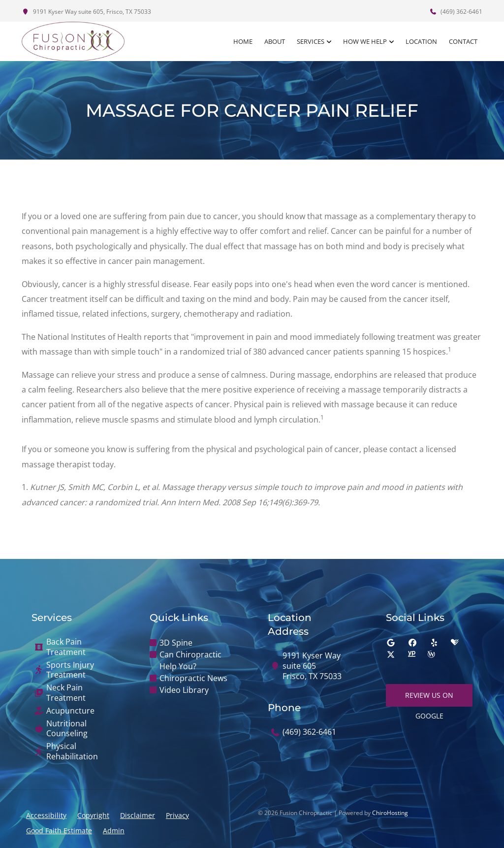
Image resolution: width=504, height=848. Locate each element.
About (275, 41)
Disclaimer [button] (138, 815)
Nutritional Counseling (67, 729)
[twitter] (391, 654)
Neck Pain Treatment (66, 693)
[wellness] (431, 654)
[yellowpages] (411, 654)
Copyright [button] (93, 815)
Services (311, 41)
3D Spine (176, 643)
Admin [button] (114, 831)
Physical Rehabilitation (72, 751)
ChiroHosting (390, 813)
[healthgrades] (455, 643)
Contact (463, 41)
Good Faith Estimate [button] (59, 831)
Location (421, 41)
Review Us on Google (429, 699)
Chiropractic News (193, 678)
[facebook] (412, 643)
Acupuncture (70, 711)
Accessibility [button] (46, 815)
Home (243, 41)
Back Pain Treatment (66, 647)
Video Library (184, 690)
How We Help (365, 41)
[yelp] (434, 643)
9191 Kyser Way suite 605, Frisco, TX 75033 (86, 12)
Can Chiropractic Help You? (190, 660)
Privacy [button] (177, 815)
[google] (391, 643)
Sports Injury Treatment (70, 670)
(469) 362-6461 (456, 12)
